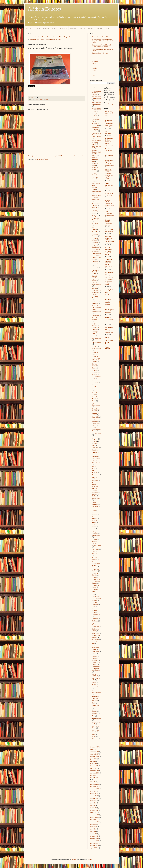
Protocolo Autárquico (95, 659)
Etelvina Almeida (95, 365)
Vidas (94, 734)
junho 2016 (93, 759)
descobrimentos (39, 99)
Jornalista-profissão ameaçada (95, 490)
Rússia (94, 682)
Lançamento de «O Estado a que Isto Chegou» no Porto (45, 39)
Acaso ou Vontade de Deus (95, 159)
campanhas (95, 262)
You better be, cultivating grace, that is (109, 205)
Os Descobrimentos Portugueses (97, 625)
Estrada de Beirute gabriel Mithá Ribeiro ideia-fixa (96, 359)
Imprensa (95, 452)
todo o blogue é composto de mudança (109, 321)
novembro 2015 (95, 773)
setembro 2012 (94, 789)
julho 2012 (93, 791)
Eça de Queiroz (96, 338)
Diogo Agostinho (95, 325)
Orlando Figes (96, 615)
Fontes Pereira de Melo (96, 410)
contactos (95, 75)
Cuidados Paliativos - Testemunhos (96, 296)
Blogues (94, 245)
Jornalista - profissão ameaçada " (95, 485)
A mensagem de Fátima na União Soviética (97, 135)
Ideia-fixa (95, 450)
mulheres (95, 539)
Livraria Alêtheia (94, 514)
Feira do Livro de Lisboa (96, 382)
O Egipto (95, 577)
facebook (73, 28)
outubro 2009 (94, 843)
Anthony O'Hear (95, 188)
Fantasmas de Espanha (96, 374)
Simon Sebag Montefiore (96, 697)
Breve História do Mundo (96, 250)
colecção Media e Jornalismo (97, 291)
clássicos (95, 280)
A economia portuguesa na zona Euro (96, 129)
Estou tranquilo (96, 349)
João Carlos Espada (95, 468)
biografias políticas (95, 239)
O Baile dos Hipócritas (95, 570)
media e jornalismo (95, 532)
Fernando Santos (95, 398)
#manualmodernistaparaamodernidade (97, 110)
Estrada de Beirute (95, 353)
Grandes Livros (96, 433)
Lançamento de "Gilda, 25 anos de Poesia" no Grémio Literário (102, 46)
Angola (94, 181)
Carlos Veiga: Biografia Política (96, 272)
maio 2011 (93, 803)
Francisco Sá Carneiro (96, 414)
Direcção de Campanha (95, 329)
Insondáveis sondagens (95, 456)
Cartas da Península (95, 277)
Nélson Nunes (96, 554)
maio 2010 (93, 829)
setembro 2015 (94, 778)
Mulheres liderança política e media (97, 543)
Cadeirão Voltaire (108, 221)
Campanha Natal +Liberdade (100, 53)
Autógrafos (95, 216)
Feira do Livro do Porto (96, 386)
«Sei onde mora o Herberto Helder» (97, 93)
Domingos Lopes (95, 333)
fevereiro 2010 (94, 836)
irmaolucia (108, 318)
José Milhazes (96, 498)
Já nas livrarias (109, 232)
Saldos (94, 685)
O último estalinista (95, 603)
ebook (94, 336)
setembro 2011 (94, 798)
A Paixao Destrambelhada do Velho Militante (97, 153)
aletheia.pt (64, 28)
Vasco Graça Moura (96, 727)
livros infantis (96, 66)
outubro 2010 (94, 820)
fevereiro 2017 (94, 747)
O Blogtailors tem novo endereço (108, 303)
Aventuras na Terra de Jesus (96, 219)
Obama (94, 607)
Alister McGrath (95, 174)
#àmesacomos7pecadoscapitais (97, 98)
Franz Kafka (96, 417)
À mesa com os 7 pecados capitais (96, 142)
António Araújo (97, 192)
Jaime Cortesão (96, 463)
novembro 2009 (95, 841)
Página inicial (58, 156)
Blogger (90, 859)
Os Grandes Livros (95, 630)
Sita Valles (95, 701)
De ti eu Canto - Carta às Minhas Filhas (97, 308)
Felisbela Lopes (97, 389)
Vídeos (94, 737)
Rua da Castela (109, 309)
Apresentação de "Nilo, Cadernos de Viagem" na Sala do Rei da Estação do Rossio (103, 41)
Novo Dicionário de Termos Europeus (96, 564)
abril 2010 (93, 831)
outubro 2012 (94, 787)
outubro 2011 (94, 796)
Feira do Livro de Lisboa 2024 (101, 37)
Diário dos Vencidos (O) (96, 319)
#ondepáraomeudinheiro (97, 115)
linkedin (82, 28)
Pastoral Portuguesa (108, 249)
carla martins (96, 264)
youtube (91, 28)
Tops (93, 716)
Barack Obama (96, 224)
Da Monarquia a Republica (97, 303)
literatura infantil (95, 510)
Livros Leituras (109, 352)
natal (93, 552)
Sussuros (95, 711)
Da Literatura (109, 155)
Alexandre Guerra (95, 164)
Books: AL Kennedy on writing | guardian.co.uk (109, 239)
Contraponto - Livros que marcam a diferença (109, 262)
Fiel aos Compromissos (96, 404)
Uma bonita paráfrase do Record (108, 253)
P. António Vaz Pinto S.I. (96, 636)
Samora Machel (97, 687)
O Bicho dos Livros (108, 171)
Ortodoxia (95, 619)
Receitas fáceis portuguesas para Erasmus (96, 668)
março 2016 (94, 764)
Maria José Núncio (95, 526)
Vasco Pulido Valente (96, 731)
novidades (95, 61)
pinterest (99, 28)
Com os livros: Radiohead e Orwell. (109, 187)
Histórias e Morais (95, 445)
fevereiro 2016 (94, 766)
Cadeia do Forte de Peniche (97, 254)
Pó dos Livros (109, 193)
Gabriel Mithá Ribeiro (96, 424)
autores (55, 28)
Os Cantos (95, 621)
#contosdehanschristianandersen (97, 103)
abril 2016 (93, 761)
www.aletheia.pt (109, 104)
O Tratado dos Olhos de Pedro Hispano (96, 598)
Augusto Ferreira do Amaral (95, 212)
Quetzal (107, 183)
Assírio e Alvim (109, 230)
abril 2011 (93, 805)
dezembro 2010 (95, 815)
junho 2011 (93, 801)
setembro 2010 (94, 822)
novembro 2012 (95, 784)
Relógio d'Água (109, 112)
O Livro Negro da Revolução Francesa (96, 581)
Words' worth (108, 243)
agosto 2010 (94, 824)
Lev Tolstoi (95, 506)
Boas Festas (95, 247)
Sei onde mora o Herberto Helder (97, 692)
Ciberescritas (109, 132)
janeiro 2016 (94, 768)
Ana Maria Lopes (95, 178)
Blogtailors (108, 299)
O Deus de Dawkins (95, 574)
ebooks (94, 63)
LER (106, 212)
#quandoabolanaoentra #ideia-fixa (97, 120)
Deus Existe (95, 316)
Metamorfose (96, 535)
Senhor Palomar (107, 348)
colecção (95, 288)
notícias (29, 28)
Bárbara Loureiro (95, 229)
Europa (94, 368)
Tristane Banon (96, 718)
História (94, 441)
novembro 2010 (95, 817)
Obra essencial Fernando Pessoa (96, 611)
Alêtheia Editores (44, 9)
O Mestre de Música (96, 586)
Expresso (45, 99)
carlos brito (95, 268)
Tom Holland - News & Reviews (109, 342)
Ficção (94, 401)
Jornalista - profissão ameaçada (95, 479)
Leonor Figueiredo (95, 503)
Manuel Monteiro (95, 518)
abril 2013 (93, 782)
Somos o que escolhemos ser (96, 706)
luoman (74, 859)
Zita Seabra (95, 739)
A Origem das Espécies (109, 161)
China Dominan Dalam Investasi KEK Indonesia (109, 125)
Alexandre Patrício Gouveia (95, 169)
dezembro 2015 (95, 771)
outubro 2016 (94, 754)
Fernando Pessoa (95, 394)
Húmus (107, 338)
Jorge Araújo (96, 475)
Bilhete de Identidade (95, 235)
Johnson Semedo (94, 472)
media (94, 529)
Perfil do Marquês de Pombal (95, 648)
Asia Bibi (95, 208)
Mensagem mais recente (35, 156)
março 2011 (94, 808)
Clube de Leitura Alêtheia (97, 283)
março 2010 (94, 834)
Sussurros (95, 713)
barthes (107, 294)
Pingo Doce (95, 652)
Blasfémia (95, 242)
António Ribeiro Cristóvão (97, 197)
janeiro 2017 (94, 749)
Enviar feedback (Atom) (42, 159)
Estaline (94, 346)
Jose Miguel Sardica (96, 495)
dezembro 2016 (95, 752)
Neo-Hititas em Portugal (96, 559)
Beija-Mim (95, 232)
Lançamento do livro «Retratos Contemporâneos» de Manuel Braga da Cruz (51, 37)
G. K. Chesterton (95, 420)
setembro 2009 (94, 846)
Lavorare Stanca (108, 201)
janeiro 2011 (94, 812)
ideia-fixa (46, 28)
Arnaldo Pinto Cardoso (96, 205)
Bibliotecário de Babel (109, 121)
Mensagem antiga (79, 156)
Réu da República (95, 675)
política (94, 654)
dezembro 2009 (95, 838)
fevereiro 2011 (94, 810)
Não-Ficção (95, 549)
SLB (93, 703)
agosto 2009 (94, 848)
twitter (108, 28)
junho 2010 (93, 827)
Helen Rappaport (95, 438)
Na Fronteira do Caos (109, 139)
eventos (37, 28)
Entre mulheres (96, 342)
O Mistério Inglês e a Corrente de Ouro (95, 592)
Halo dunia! (108, 134)
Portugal (94, 656)
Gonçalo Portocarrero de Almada (96, 429)
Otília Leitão (96, 633)
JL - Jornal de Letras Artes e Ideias (109, 291)
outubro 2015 (94, 775)
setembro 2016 (94, 756)
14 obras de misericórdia (96, 124)
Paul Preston (96, 639)
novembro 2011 (95, 794)
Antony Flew (96, 200)
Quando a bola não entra (96, 664)
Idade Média (96, 448)
